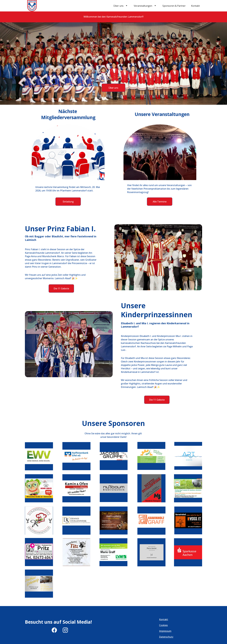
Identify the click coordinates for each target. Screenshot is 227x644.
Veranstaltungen (143, 6)
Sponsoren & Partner (174, 6)
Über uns (118, 6)
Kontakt (195, 6)
